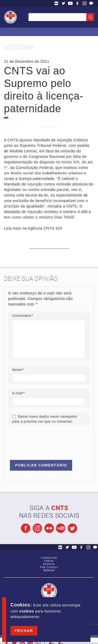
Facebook (77, 3)
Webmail (49, 570)
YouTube (70, 3)
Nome (18, 370)
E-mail (19, 393)
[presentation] (48, 441)
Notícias (18, 47)
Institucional (49, 558)
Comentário (23, 316)
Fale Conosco (91, 3)
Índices (49, 561)
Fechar (24, 631)
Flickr (56, 3)
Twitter (64, 3)
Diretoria (49, 564)
